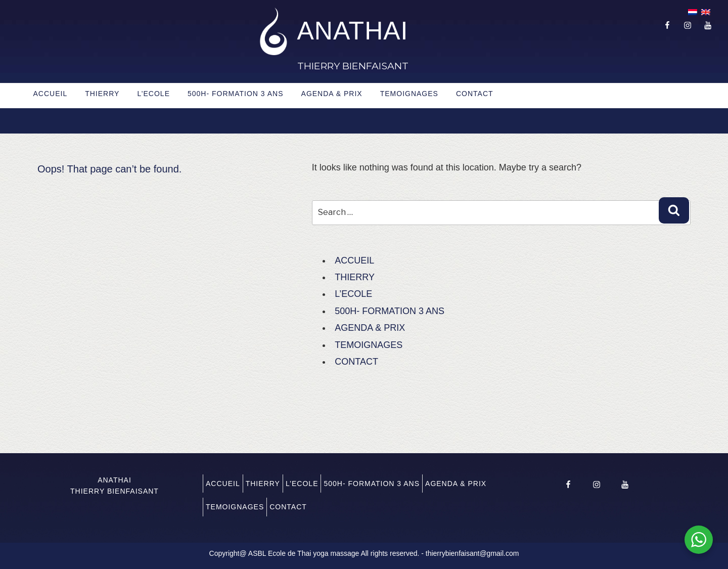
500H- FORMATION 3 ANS (236, 94)
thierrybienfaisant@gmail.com (472, 553)
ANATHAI (353, 31)
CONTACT (475, 94)
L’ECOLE (153, 94)
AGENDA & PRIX (332, 94)
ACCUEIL (51, 94)
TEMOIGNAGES (409, 94)
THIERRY (102, 94)
